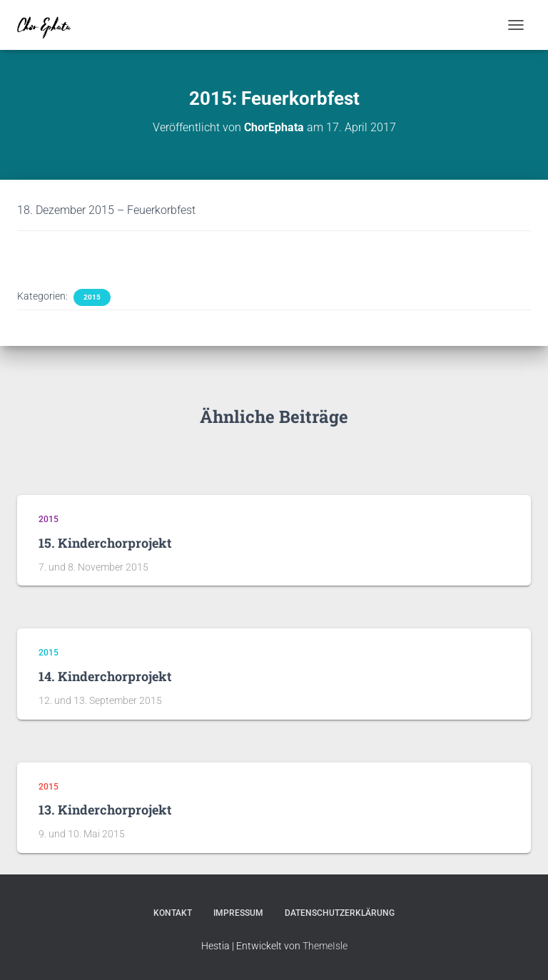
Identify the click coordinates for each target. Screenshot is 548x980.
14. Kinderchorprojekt (105, 676)
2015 (92, 297)
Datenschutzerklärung (340, 913)
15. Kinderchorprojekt (105, 543)
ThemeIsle (325, 946)
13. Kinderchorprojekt (105, 810)
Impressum (238, 913)
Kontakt (173, 913)
